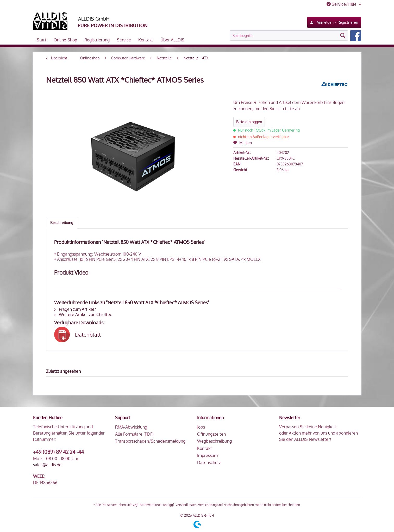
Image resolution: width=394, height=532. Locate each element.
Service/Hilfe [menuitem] (342, 4)
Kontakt (205, 448)
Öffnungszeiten (211, 434)
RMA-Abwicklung (131, 427)
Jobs (201, 427)
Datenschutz (209, 462)
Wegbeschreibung (214, 441)
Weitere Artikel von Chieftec (83, 314)
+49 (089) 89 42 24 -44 (58, 452)
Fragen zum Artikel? (75, 309)
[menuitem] (296, 36)
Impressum (207, 455)
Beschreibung (62, 223)
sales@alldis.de (47, 465)
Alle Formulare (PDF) (134, 434)
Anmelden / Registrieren (334, 21)
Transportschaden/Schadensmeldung (150, 441)
